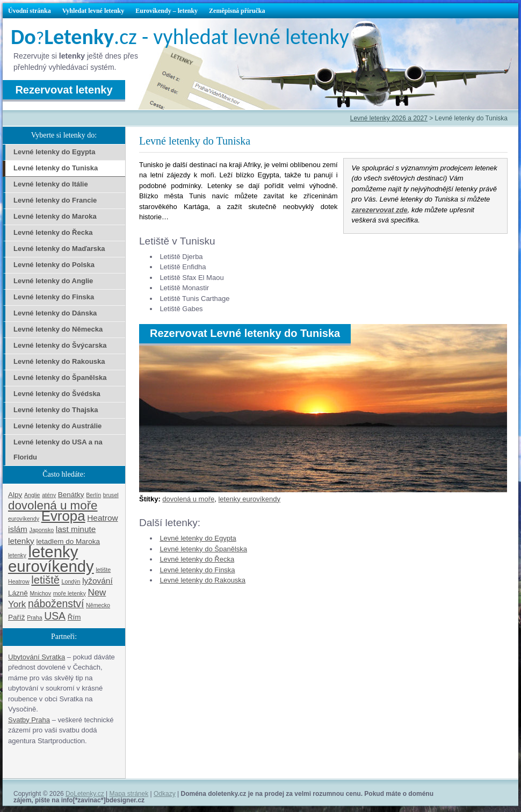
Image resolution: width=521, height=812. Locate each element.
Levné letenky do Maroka (55, 216)
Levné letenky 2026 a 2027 (389, 118)
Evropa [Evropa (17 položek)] (63, 516)
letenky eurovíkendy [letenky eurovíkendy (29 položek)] (51, 559)
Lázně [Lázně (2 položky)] (18, 593)
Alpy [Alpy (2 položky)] (15, 495)
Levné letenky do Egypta (198, 538)
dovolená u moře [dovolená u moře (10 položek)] (53, 505)
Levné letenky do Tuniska (56, 168)
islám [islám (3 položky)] (18, 529)
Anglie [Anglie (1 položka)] (32, 495)
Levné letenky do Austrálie (57, 426)
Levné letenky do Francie (55, 200)
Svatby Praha (29, 720)
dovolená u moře (188, 499)
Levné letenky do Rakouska (202, 580)
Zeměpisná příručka (237, 11)
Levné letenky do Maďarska (59, 249)
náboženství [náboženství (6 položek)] (56, 603)
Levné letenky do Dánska (55, 313)
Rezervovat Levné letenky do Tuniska (245, 333)
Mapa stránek (129, 794)
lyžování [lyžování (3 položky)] (97, 581)
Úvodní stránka (30, 11)
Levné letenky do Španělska (203, 549)
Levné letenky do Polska (54, 265)
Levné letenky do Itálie (51, 184)
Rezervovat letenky (64, 90)
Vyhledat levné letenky (93, 11)
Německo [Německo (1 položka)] (98, 605)
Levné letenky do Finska (197, 570)
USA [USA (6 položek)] (55, 616)
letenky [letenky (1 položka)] (17, 555)
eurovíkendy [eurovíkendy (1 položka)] (24, 519)
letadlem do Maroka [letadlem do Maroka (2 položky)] (68, 541)
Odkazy (165, 794)
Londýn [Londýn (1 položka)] (71, 581)
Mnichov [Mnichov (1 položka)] (40, 593)
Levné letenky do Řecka (197, 559)
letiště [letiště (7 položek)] (45, 580)
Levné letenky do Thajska (56, 410)
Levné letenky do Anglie (53, 281)
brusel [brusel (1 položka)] (111, 495)
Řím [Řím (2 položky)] (74, 617)
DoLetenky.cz (85, 794)
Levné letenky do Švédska (57, 394)
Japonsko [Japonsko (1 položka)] (42, 530)
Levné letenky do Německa (58, 329)
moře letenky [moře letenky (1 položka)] (70, 593)
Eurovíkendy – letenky (167, 11)
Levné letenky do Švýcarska (60, 345)
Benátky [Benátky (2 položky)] (71, 495)
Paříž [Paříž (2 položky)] (17, 617)
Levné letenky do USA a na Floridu (58, 450)
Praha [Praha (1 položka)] (34, 617)
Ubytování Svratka (37, 657)
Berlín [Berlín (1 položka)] (93, 495)
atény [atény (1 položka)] (49, 495)
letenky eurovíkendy (249, 499)
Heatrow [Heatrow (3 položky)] (102, 518)
